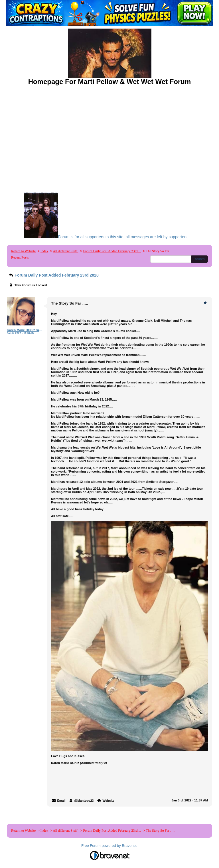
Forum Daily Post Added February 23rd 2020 (53, 275)
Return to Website (23, 251)
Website (108, 801)
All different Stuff (65, 251)
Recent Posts (20, 257)
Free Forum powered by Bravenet (109, 846)
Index (44, 251)
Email (61, 801)
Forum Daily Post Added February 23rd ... (112, 251)
